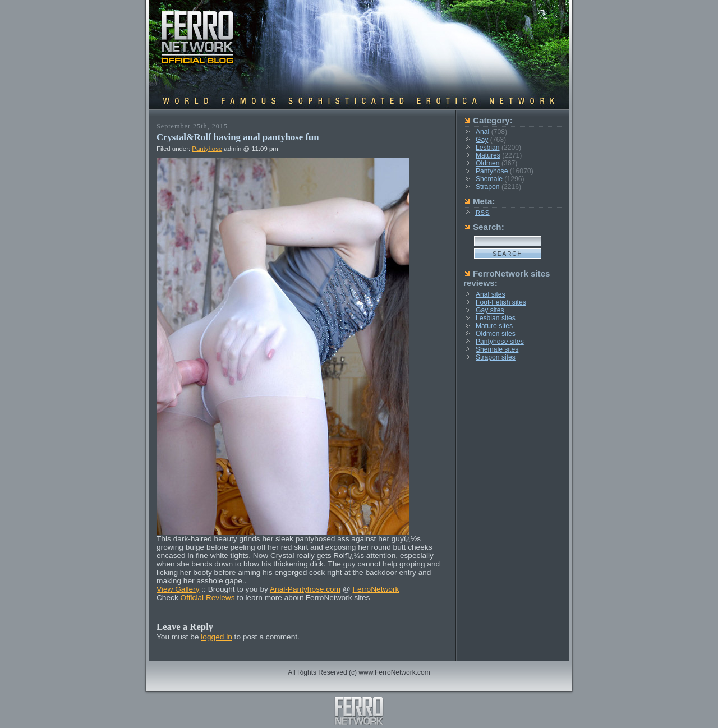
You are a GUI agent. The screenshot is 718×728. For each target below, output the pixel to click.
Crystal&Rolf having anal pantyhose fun (238, 137)
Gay (482, 140)
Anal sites (491, 294)
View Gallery (178, 589)
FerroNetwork (376, 589)
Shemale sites (497, 349)
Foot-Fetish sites (501, 302)
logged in (217, 637)
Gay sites (490, 310)
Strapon (488, 187)
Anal (482, 132)
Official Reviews (208, 598)
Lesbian (488, 148)
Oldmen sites (496, 334)
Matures (488, 155)
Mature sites (494, 326)
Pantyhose (207, 149)
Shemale (489, 179)
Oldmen (488, 163)
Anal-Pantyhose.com (305, 589)
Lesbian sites (496, 318)
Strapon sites (496, 357)
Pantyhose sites (500, 342)
